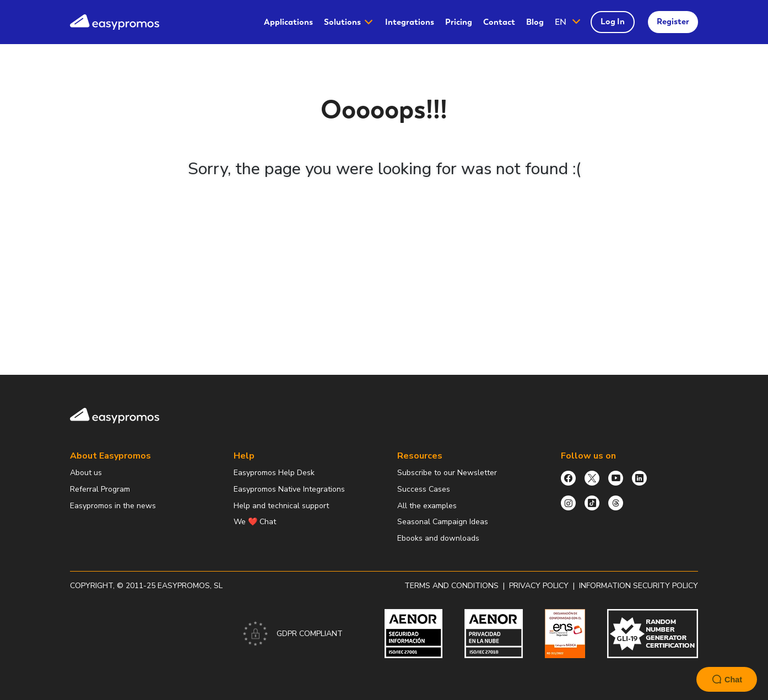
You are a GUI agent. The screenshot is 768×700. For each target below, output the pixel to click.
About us (86, 473)
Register (673, 21)
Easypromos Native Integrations (289, 489)
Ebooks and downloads (438, 538)
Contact (499, 22)
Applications (288, 22)
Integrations (410, 22)
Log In (613, 21)
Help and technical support (281, 506)
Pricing (459, 22)
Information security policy (639, 586)
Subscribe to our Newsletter (447, 473)
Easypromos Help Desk (274, 473)
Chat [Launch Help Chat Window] (727, 679)
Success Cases (424, 489)
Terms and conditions (451, 586)
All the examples (427, 506)
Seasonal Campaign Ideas (443, 522)
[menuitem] (288, 22)
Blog (535, 22)
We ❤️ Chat (255, 522)
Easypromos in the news (113, 506)
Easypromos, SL (190, 586)
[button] (568, 22)
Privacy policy (539, 586)
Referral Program (100, 489)
